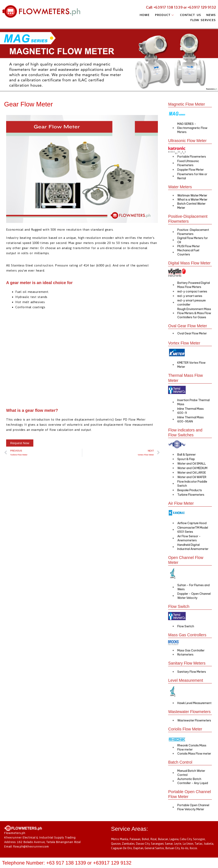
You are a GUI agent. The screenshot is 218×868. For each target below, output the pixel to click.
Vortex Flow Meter (185, 343)
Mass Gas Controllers (188, 634)
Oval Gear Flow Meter (188, 325)
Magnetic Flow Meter (187, 104)
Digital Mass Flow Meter (190, 263)
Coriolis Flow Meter (186, 733)
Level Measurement (186, 679)
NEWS (211, 15)
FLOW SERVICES (203, 19)
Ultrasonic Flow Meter (188, 141)
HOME (143, 15)
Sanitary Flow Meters (187, 662)
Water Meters (180, 187)
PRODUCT (164, 15)
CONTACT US (190, 15)
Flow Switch (179, 606)
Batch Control (180, 766)
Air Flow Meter (181, 503)
